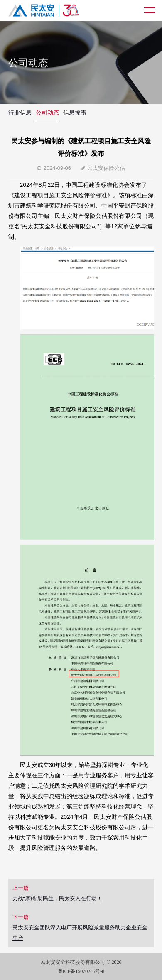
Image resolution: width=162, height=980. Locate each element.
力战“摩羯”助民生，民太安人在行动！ (58, 898)
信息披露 (75, 113)
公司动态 (47, 113)
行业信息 (20, 113)
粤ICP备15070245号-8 (81, 971)
